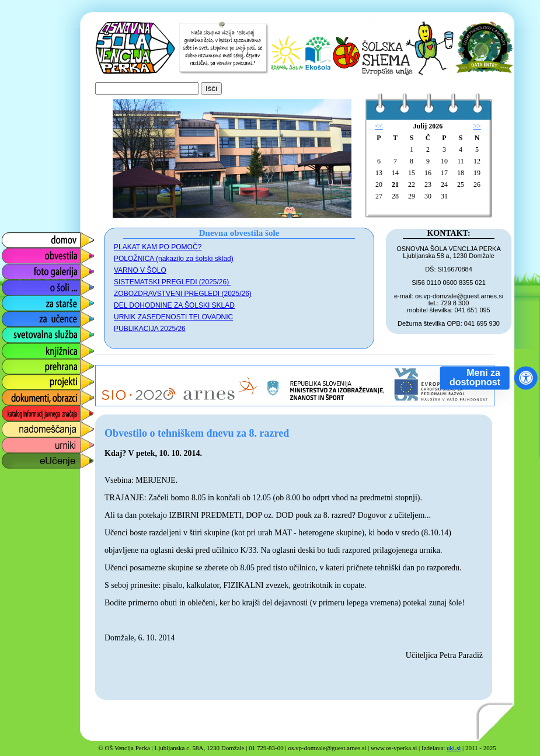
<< (379, 126)
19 (477, 173)
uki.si (454, 748)
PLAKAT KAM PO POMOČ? (158, 247)
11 (461, 161)
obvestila (18, 253)
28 (395, 196)
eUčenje (17, 458)
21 (395, 184)
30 (428, 196)
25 (461, 184)
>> (477, 126)
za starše (19, 300)
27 (379, 196)
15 (412, 173)
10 (444, 161)
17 (444, 173)
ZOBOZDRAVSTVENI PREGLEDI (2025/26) (183, 294)
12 (477, 161)
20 (379, 184)
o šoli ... (16, 285)
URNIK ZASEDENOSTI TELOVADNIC (173, 317)
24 (444, 184)
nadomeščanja (30, 426)
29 (412, 196)
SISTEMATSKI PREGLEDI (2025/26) (173, 282)
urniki (11, 442)
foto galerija (24, 269)
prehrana (19, 363)
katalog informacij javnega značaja (36, 414)
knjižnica (18, 348)
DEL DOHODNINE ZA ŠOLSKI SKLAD (174, 305)
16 (428, 173)
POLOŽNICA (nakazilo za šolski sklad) (174, 259)
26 (477, 184)
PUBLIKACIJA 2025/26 (150, 329)
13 (379, 173)
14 (395, 173)
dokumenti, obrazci (39, 395)
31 (444, 196)
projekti (15, 379)
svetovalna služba (37, 332)
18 (461, 173)
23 (428, 184)
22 (412, 184)
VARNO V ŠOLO (140, 270)
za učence (21, 316)
